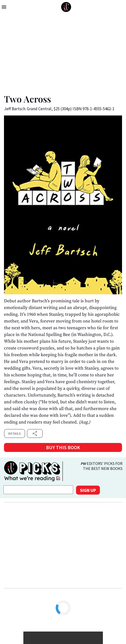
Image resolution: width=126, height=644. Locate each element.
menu (4, 7)
